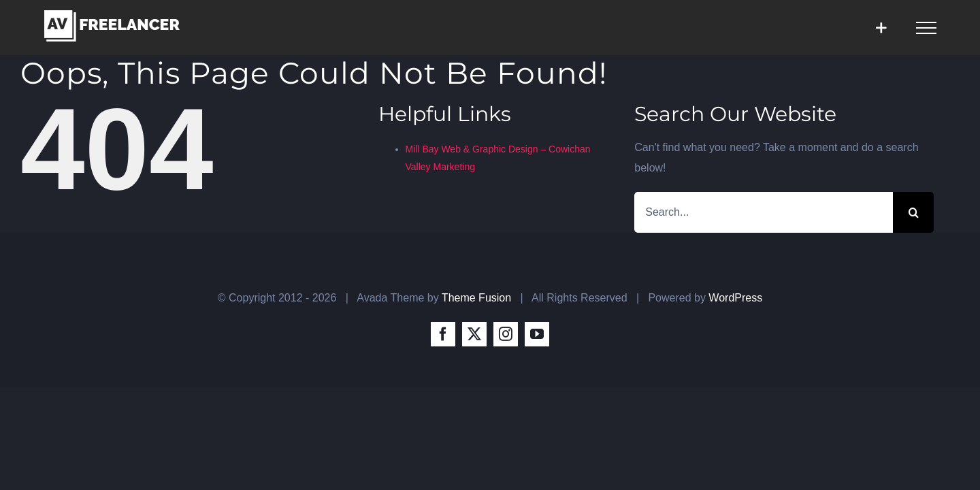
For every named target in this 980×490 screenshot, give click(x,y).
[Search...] (764, 212)
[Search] (913, 212)
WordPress (735, 298)
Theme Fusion (476, 298)
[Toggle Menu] (926, 28)
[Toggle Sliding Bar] (881, 28)
